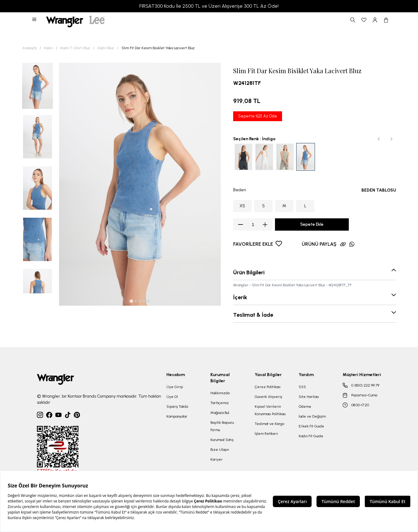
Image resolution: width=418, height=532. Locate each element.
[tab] (131, 301)
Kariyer (217, 459)
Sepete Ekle (312, 224)
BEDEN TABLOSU (379, 190)
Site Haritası (309, 397)
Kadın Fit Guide (311, 436)
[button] (35, 20)
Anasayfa (29, 48)
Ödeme (305, 407)
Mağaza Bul (220, 413)
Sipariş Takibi (177, 407)
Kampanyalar (177, 416)
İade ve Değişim (312, 416)
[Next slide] (391, 139)
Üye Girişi (175, 387)
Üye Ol (172, 397)
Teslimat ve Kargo (269, 424)
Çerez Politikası (268, 387)
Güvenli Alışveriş (268, 397)
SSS (302, 387)
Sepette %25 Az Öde (258, 116)
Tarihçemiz (220, 403)
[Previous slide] (379, 139)
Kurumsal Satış (222, 440)
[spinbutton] (253, 224)
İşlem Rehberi (266, 434)
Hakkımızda (220, 393)
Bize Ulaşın (220, 450)
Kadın (48, 48)
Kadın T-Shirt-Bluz (75, 48)
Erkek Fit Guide (311, 426)
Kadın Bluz (106, 48)
